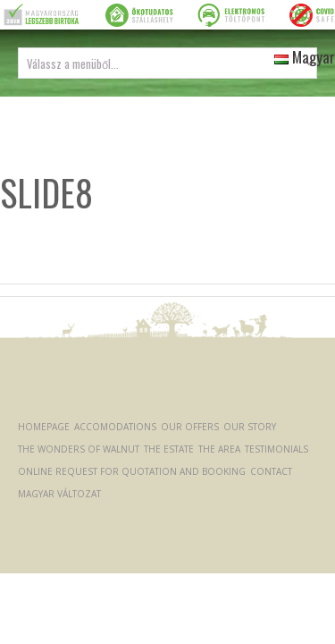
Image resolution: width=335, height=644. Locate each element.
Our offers (190, 427)
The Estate (169, 449)
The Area (219, 449)
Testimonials (276, 449)
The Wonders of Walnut (79, 449)
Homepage (44, 427)
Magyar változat (59, 494)
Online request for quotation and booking (132, 471)
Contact (271, 471)
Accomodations (115, 427)
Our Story (250, 427)
